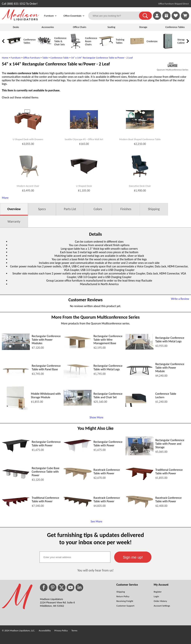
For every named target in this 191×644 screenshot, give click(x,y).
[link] (185, 16)
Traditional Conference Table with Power (169, 472)
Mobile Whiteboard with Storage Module (46, 395)
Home (5, 58)
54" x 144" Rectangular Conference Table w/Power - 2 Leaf (102, 58)
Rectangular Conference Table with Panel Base (46, 367)
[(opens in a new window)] (173, 65)
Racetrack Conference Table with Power (107, 472)
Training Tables (120, 41)
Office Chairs (80, 27)
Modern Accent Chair (28, 186)
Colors (98, 209)
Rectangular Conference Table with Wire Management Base (108, 340)
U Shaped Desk (84, 186)
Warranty (14, 222)
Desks (16, 27)
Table (45, 58)
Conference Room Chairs (91, 41)
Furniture (16, 58)
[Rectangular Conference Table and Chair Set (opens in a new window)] (78, 405)
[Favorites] (176, 19)
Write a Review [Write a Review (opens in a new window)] (180, 299)
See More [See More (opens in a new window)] (96, 521)
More (5, 198)
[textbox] (75, 557)
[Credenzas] (137, 48)
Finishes (126, 209)
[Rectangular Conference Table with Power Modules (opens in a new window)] (16, 349)
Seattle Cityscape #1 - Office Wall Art (84, 139)
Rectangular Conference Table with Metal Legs (170, 340)
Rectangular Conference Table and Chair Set (108, 395)
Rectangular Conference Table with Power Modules (46, 340)
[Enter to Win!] (166, 19)
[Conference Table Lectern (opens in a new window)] (140, 406)
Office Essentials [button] (74, 16)
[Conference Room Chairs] (76, 48)
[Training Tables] (106, 48)
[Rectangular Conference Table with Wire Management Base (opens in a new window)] (78, 347)
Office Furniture (32, 58)
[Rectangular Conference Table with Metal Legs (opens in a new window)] (140, 349)
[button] (145, 16)
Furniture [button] (50, 16)
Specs (42, 209)
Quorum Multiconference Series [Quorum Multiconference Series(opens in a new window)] (173, 70)
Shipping (154, 209)
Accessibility (45, 630)
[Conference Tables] (14, 48)
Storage (143, 27)
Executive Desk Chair (140, 186)
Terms (74, 630)
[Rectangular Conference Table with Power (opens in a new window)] (16, 451)
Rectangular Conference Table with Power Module (170, 368)
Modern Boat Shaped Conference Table (140, 139)
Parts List (70, 209)
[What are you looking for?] (116, 16)
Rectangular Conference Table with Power (46, 444)
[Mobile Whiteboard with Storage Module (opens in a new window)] (15, 410)
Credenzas (152, 41)
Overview (14, 209)
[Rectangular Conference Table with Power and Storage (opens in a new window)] (140, 454)
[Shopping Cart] (185, 16)
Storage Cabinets (182, 41)
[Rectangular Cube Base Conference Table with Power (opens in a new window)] (16, 478)
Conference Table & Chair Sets (60, 41)
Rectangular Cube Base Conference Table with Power (46, 472)
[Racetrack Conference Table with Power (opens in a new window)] (78, 479)
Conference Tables (175, 27)
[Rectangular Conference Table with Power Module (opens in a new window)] (140, 375)
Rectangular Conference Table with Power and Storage (170, 444)
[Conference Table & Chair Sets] (45, 48)
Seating (111, 27)
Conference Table (60, 58)
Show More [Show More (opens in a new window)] (97, 417)
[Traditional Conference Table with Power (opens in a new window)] (140, 479)
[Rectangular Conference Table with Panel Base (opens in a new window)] (16, 377)
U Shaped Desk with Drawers (28, 139)
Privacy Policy (61, 630)
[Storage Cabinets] (168, 48)
